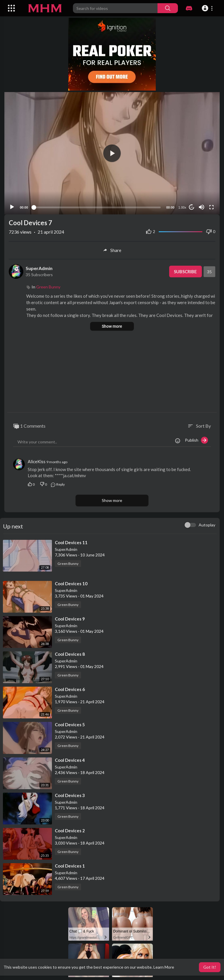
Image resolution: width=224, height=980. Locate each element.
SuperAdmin (39, 267)
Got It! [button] (210, 967)
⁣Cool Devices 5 (70, 723)
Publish (196, 439)
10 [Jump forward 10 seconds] (192, 206)
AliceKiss (37, 460)
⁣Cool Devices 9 (70, 617)
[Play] (12, 206)
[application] (112, 153)
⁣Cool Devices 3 (70, 794)
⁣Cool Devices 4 (70, 758)
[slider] (97, 206)
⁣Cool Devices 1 (70, 864)
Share (112, 249)
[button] (208, 8)
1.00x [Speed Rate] (182, 206)
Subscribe (185, 270)
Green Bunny (48, 285)
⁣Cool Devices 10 (71, 582)
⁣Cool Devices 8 (70, 653)
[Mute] (202, 206)
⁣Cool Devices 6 (70, 688)
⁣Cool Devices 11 (71, 541)
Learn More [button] (164, 967)
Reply (58, 483)
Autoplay (207, 523)
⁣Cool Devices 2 (70, 829)
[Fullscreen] (211, 206)
